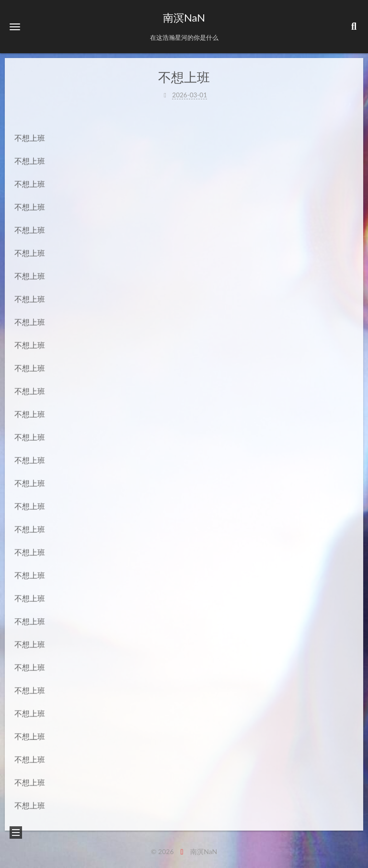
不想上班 (184, 76)
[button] (15, 27)
